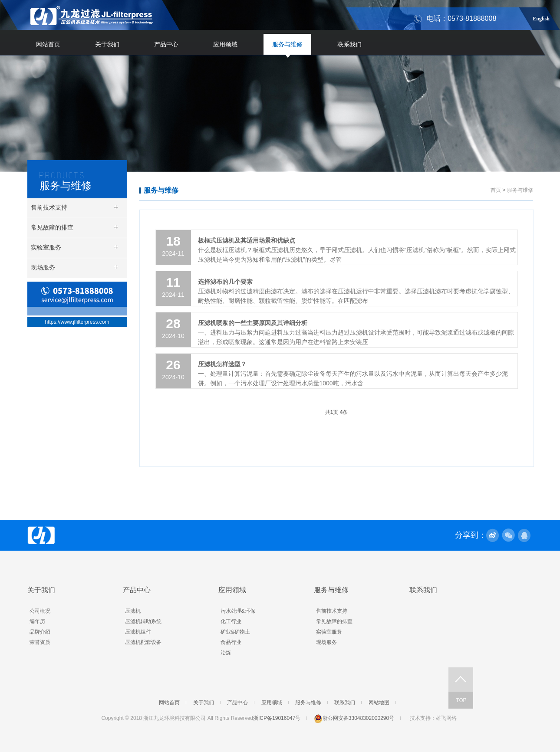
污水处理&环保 (238, 611)
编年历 (37, 621)
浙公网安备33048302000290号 (354, 718)
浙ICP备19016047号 (277, 718)
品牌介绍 (40, 632)
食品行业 (231, 642)
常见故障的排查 (334, 621)
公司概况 (40, 611)
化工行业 (231, 621)
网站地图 (379, 703)
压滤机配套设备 (143, 642)
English (541, 17)
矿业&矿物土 (235, 632)
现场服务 (326, 642)
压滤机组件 (138, 632)
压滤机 (133, 611)
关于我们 (107, 44)
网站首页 (48, 44)
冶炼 (226, 653)
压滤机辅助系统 (143, 621)
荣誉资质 (40, 642)
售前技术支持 (332, 611)
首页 (496, 190)
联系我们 (349, 44)
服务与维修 (287, 44)
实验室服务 (329, 632)
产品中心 (166, 44)
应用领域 (225, 44)
